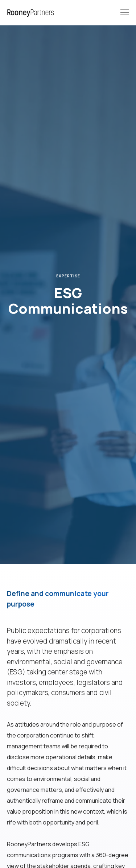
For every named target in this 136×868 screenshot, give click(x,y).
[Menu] (121, 13)
